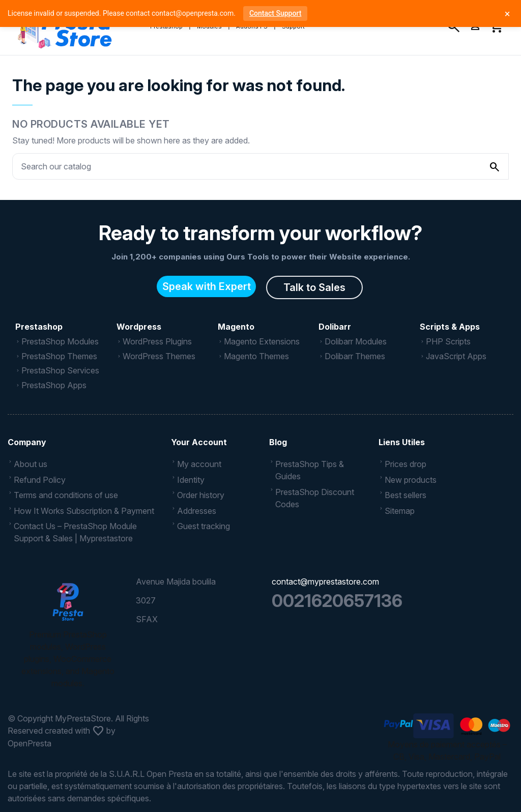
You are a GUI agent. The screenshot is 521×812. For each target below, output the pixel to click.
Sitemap (400, 511)
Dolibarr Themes (355, 356)
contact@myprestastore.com (325, 582)
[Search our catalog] (495, 166)
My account (199, 464)
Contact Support (275, 13)
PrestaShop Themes (59, 356)
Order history (201, 495)
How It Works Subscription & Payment (84, 511)
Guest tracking (204, 526)
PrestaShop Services (60, 370)
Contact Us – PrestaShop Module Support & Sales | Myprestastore (75, 532)
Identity (191, 480)
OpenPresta (30, 743)
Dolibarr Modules (356, 341)
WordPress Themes (159, 356)
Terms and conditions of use (66, 495)
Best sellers (406, 495)
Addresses (197, 511)
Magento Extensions (262, 341)
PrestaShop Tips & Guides (310, 470)
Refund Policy (40, 480)
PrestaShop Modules (60, 341)
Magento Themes (256, 356)
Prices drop (406, 464)
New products (411, 480)
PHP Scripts (448, 341)
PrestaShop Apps (54, 385)
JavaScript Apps (456, 356)
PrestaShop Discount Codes (315, 498)
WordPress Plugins (157, 341)
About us (31, 464)
